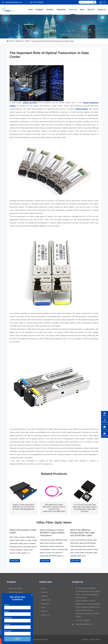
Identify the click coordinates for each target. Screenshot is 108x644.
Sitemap (85, 641)
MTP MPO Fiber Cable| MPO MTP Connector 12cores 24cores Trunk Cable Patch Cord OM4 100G (54, 508)
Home (30, 12)
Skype (105, 414)
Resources (73, 12)
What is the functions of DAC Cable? (23, 531)
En (104, 2)
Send (17, 639)
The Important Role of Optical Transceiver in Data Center (53, 41)
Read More (15, 561)
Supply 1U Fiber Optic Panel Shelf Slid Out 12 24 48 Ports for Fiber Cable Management (23, 507)
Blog (28, 41)
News (82, 12)
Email (105, 427)
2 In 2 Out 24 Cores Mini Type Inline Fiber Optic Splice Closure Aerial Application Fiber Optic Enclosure (85, 508)
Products (12, 583)
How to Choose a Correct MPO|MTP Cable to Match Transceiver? (52, 533)
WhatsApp (105, 420)
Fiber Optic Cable (14, 590)
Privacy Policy (95, 641)
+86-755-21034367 (35, 2)
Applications (61, 12)
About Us (91, 12)
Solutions (50, 12)
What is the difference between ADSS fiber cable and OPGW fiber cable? (82, 533)
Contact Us (102, 12)
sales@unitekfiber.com (12, 2)
